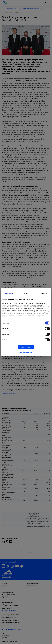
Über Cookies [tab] (43, 293)
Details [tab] (26, 293)
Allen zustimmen (26, 347)
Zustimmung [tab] (9, 293)
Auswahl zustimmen (26, 352)
